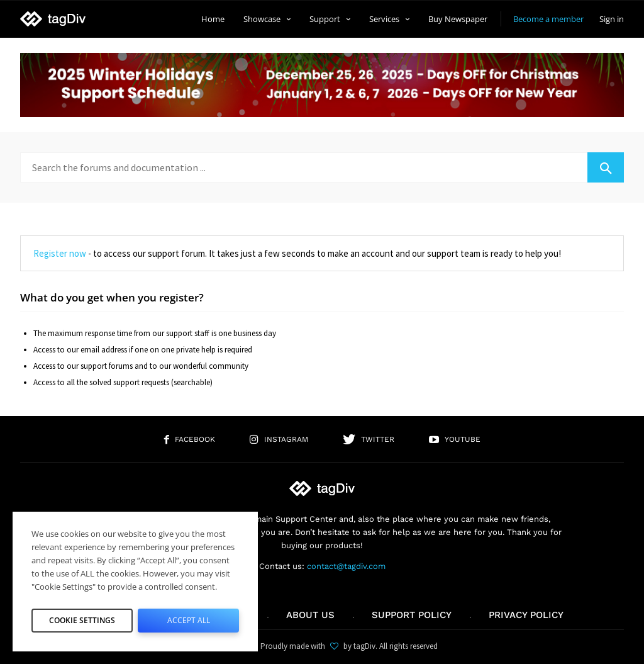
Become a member (548, 19)
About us (310, 615)
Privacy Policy (526, 615)
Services (389, 19)
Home (213, 19)
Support (330, 19)
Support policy (412, 615)
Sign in (612, 19)
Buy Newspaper (458, 19)
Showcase (267, 19)
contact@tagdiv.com (346, 566)
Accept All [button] (188, 617)
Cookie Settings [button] (82, 617)
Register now (60, 253)
